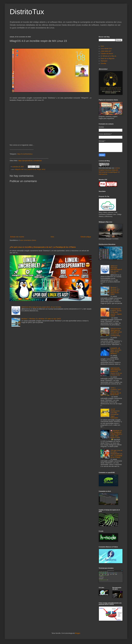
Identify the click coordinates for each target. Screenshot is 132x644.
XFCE (44, 169)
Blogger (78, 633)
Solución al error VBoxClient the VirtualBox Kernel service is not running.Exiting (116, 332)
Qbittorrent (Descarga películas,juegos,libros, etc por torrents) (41, 307)
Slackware (104, 61)
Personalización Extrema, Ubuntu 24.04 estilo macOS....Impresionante (116, 312)
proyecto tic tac (32, 169)
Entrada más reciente (17, 237)
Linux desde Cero (106, 49)
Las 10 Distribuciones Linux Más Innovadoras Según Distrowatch (115, 413)
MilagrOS (18, 169)
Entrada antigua (86, 237)
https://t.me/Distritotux (25, 154)
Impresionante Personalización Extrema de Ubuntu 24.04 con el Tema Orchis (116, 372)
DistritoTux (27, 12)
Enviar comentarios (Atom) (27, 240)
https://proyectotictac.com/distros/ (30, 161)
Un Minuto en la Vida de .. (109, 56)
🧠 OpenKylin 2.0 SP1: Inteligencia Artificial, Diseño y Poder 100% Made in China (116, 434)
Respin (39, 169)
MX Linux (24, 169)
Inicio (52, 237)
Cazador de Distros (107, 54)
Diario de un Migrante (108, 59)
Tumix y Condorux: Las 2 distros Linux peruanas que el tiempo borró (116, 391)
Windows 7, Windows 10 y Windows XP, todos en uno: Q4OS (41, 319)
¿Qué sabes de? (106, 51)
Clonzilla (103, 63)
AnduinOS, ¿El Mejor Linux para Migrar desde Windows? (116, 351)
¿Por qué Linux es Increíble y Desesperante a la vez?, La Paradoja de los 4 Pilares (43, 247)
